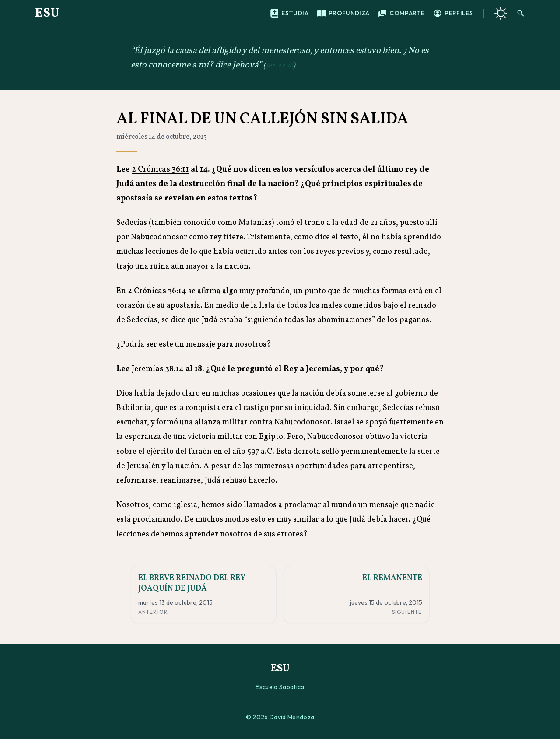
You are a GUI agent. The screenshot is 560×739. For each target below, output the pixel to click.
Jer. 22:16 (280, 66)
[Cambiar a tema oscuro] (501, 13)
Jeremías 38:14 (158, 369)
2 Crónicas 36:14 (157, 291)
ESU (47, 13)
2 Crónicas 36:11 (160, 170)
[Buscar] (521, 13)
